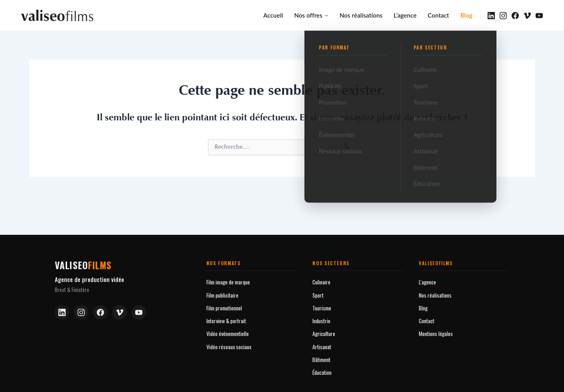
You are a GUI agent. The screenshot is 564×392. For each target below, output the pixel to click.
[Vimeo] (527, 15)
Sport (318, 294)
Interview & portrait (226, 320)
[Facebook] (515, 15)
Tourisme (322, 307)
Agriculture (324, 333)
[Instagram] (503, 15)
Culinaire (321, 281)
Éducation (322, 371)
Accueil (273, 15)
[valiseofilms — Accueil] (57, 15)
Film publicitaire (222, 294)
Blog (466, 15)
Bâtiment (321, 359)
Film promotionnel (224, 307)
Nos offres (311, 15)
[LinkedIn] (491, 15)
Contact (438, 15)
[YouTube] (539, 15)
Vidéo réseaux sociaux (229, 346)
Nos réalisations (361, 15)
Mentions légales (436, 333)
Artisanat (322, 346)
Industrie (321, 320)
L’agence (405, 15)
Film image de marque (228, 281)
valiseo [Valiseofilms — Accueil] (83, 264)
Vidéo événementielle (228, 333)
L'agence (427, 281)
